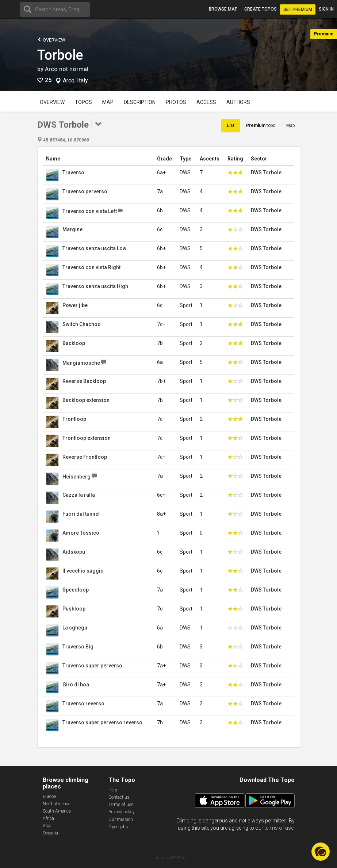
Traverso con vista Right (91, 267)
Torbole (60, 55)
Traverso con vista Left (90, 211)
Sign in (326, 9)
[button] (321, 852)
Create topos (261, 9)
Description (140, 102)
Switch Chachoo (82, 324)
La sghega (75, 628)
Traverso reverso (83, 704)
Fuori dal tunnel (81, 514)
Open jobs (118, 827)
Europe (49, 797)
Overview (51, 40)
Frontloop (74, 419)
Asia (47, 826)
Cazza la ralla (79, 495)
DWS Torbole (266, 173)
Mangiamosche (81, 363)
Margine (72, 229)
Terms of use (121, 805)
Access (206, 102)
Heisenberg (76, 477)
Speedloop (76, 590)
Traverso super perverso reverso (102, 722)
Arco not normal (67, 69)
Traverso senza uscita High (95, 286)
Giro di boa (76, 685)
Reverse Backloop (84, 381)
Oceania (50, 833)
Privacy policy (122, 812)
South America (57, 811)
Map (108, 102)
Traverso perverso (85, 191)
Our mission (121, 819)
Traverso (73, 173)
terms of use (279, 828)
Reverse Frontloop (85, 457)
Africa (48, 818)
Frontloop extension (87, 438)
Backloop (74, 343)
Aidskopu (74, 552)
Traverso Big (78, 647)
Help (113, 790)
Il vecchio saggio (83, 571)
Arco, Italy (75, 81)
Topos (83, 102)
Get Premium (298, 9)
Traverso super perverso (92, 666)
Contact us (119, 797)
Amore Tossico (81, 533)
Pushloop (74, 609)
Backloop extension (86, 400)
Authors (238, 102)
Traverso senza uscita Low (94, 248)
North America (57, 804)
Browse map (223, 9)
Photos (176, 102)
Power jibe (75, 305)
